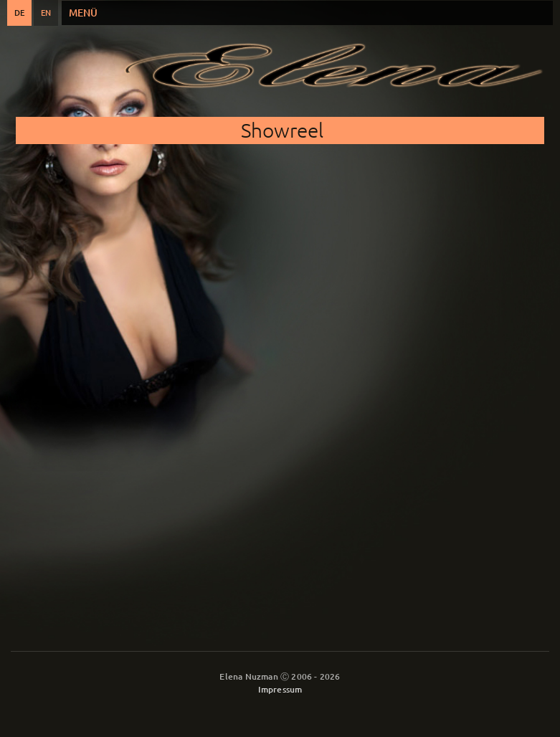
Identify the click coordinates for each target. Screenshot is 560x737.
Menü (83, 13)
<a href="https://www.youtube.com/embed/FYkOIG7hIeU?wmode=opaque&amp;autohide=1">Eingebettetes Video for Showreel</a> (280, 360)
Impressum (280, 689)
